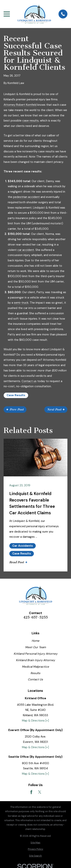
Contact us (29, 381)
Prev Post (15, 409)
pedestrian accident (26, 197)
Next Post (56, 409)
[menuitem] (35, 843)
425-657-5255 (35, 617)
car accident (26, 250)
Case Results (16, 395)
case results (30, 121)
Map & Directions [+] (35, 721)
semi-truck (21, 303)
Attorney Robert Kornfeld (20, 105)
